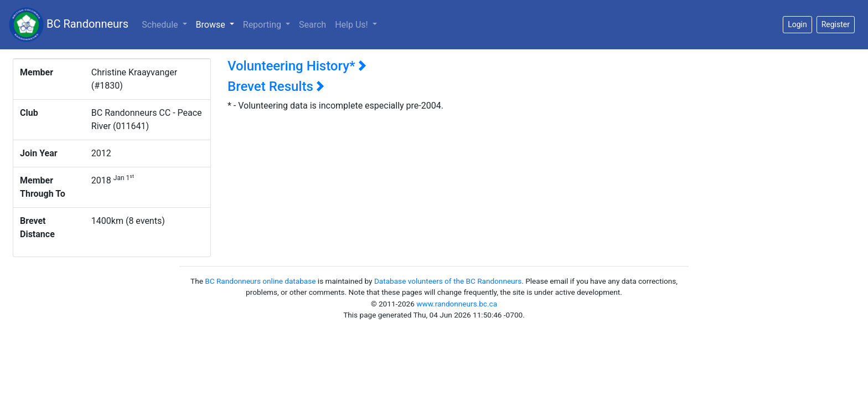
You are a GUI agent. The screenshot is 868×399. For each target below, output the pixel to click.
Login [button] (797, 24)
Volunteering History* (297, 66)
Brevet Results (276, 86)
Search (312, 25)
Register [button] (836, 24)
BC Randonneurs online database (260, 281)
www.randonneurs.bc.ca (457, 304)
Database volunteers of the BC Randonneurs (448, 281)
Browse (217, 24)
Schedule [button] (161, 25)
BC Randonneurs (69, 25)
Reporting (263, 25)
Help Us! (352, 25)
